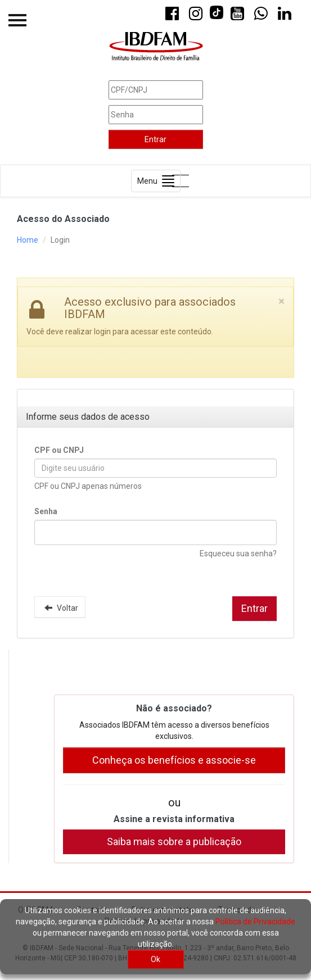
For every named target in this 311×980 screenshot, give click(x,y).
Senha (46, 511)
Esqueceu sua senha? (238, 553)
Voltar (60, 607)
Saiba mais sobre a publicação (174, 841)
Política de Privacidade (255, 922)
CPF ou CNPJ (59, 450)
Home (28, 240)
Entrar (155, 139)
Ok (155, 959)
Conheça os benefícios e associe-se (174, 760)
